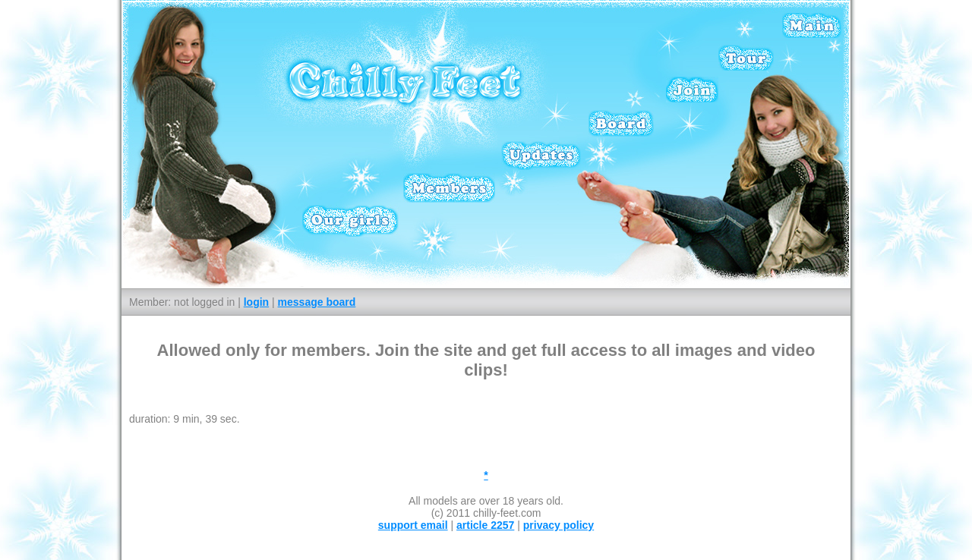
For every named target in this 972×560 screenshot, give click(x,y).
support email (413, 525)
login (256, 302)
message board (317, 302)
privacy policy (559, 525)
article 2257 (485, 525)
